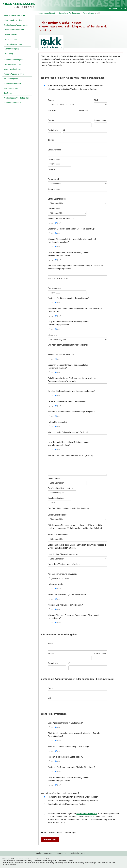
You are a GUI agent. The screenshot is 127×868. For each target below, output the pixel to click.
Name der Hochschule (58, 279)
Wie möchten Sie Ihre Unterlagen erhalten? (60, 793)
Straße (51, 120)
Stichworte (113, 8)
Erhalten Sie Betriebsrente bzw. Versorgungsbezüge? (71, 391)
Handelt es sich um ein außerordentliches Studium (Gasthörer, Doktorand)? (75, 310)
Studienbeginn (54, 288)
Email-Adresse (54, 150)
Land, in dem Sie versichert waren (63, 554)
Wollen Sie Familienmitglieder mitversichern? (68, 595)
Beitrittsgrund (54, 478)
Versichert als (54, 209)
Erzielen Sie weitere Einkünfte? (62, 218)
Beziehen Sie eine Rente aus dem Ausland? (67, 401)
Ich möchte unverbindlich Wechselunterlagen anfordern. (72, 89)
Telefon (51, 140)
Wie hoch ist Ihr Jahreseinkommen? (64, 345)
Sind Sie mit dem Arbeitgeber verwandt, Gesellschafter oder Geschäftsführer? (74, 735)
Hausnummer (100, 120)
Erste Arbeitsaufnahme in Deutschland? (65, 723)
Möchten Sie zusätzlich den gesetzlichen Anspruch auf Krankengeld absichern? (72, 241)
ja (52, 223)
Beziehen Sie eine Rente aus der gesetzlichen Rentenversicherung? (68, 366)
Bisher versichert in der (58, 515)
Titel (96, 100)
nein (59, 223)
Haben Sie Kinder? (56, 584)
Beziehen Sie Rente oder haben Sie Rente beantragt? (72, 229)
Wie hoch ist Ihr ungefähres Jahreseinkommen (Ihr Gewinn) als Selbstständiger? (76, 267)
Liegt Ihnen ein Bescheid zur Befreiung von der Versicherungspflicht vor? (69, 254)
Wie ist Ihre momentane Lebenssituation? (66, 455)
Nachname (83, 111)
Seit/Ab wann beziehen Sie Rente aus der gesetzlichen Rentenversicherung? (72, 380)
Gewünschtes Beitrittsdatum (60, 488)
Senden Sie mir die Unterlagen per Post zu (67, 804)
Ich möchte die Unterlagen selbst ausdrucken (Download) (73, 800)
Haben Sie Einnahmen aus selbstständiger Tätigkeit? (71, 412)
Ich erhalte (53, 335)
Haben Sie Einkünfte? (57, 422)
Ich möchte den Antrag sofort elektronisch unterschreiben (73, 797)
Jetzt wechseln (50, 839)
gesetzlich (55, 578)
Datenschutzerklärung (87, 814)
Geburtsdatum (54, 160)
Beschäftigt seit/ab (56, 498)
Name (51, 644)
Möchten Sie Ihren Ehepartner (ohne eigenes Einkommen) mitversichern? (74, 617)
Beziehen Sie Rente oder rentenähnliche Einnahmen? (72, 767)
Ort (65, 130)
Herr (62, 105)
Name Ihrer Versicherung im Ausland (64, 564)
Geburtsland (53, 179)
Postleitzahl (53, 130)
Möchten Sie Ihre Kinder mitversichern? (65, 605)
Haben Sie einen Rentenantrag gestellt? (65, 757)
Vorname (52, 111)
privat (67, 578)
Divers (71, 105)
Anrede (51, 100)
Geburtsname (54, 189)
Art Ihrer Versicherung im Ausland (63, 574)
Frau (53, 105)
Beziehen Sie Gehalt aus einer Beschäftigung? (68, 298)
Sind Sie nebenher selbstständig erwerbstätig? (68, 747)
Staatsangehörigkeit (57, 199)
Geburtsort (53, 169)
